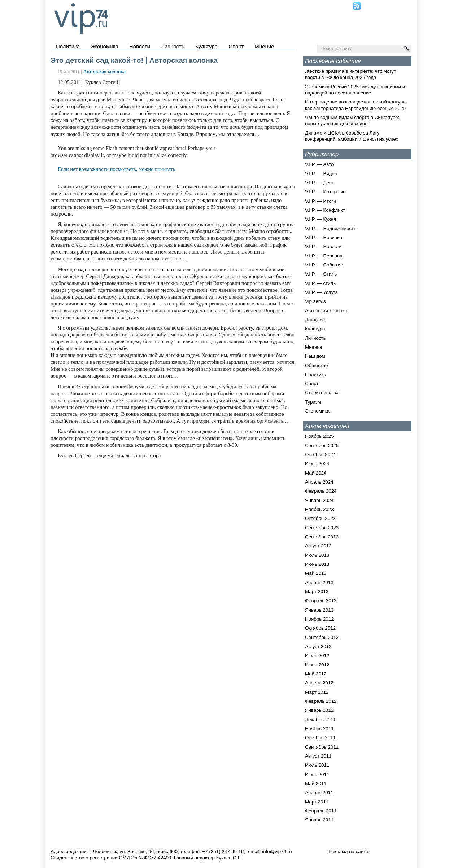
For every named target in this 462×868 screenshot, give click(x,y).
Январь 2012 (319, 710)
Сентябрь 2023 (322, 528)
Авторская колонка (104, 71)
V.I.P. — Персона (324, 256)
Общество (316, 365)
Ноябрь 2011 (319, 729)
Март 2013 (317, 592)
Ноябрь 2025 (319, 436)
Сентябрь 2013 (322, 537)
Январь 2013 (319, 610)
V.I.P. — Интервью (325, 192)
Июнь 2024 (317, 464)
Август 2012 (318, 646)
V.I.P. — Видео (321, 174)
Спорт (236, 46)
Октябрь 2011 (320, 738)
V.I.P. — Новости (323, 246)
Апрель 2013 (319, 583)
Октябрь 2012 (320, 628)
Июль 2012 (317, 655)
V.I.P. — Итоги (321, 201)
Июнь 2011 (317, 774)
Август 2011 (318, 756)
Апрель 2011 (319, 792)
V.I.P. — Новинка (324, 237)
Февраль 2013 (321, 601)
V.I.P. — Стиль (321, 274)
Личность (173, 46)
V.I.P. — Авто (319, 164)
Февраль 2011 (321, 811)
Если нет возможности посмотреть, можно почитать (116, 169)
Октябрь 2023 (320, 518)
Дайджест (316, 320)
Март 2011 (317, 802)
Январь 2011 (319, 820)
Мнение (264, 46)
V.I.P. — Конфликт (325, 210)
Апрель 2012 (319, 683)
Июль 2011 (317, 765)
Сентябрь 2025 (322, 446)
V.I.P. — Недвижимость (331, 228)
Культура (206, 46)
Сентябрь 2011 (322, 747)
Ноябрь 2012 (319, 619)
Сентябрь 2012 (322, 637)
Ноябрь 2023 (319, 509)
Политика (68, 46)
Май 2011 (316, 783)
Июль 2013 (317, 555)
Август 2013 (318, 546)
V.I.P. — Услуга (321, 292)
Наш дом (315, 356)
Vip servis (315, 301)
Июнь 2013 (317, 564)
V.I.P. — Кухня (321, 219)
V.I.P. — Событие (324, 265)
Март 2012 (317, 692)
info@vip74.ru (277, 852)
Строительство (322, 393)
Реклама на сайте (348, 852)
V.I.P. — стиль (320, 283)
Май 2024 (316, 473)
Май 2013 (316, 573)
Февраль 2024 (321, 491)
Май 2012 (316, 674)
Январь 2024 (319, 500)
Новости (140, 46)
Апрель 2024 (319, 482)
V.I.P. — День (320, 183)
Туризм (313, 402)
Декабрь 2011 (320, 720)
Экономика (104, 46)
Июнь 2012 (317, 665)
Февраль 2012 (321, 701)
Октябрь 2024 (320, 455)
